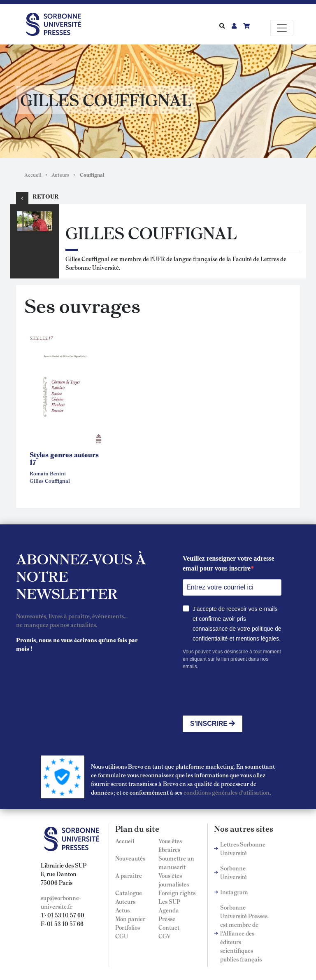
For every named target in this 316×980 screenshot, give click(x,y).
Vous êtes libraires (170, 845)
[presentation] (245, 693)
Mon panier (130, 919)
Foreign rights (177, 893)
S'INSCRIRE (213, 724)
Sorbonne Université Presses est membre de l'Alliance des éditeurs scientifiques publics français (244, 933)
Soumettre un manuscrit (176, 862)
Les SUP (169, 901)
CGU (122, 936)
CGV (165, 936)
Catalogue (129, 893)
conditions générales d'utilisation (227, 792)
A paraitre (129, 875)
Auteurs (60, 175)
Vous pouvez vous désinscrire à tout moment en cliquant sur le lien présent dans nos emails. (232, 659)
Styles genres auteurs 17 (64, 458)
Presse (167, 919)
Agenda (169, 910)
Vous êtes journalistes (174, 880)
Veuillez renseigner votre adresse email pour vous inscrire (229, 563)
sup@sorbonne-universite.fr (61, 902)
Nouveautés (130, 858)
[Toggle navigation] (282, 28)
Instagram (234, 892)
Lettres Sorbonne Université (243, 848)
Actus (122, 910)
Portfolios (128, 927)
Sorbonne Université (234, 872)
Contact (169, 927)
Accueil (33, 175)
